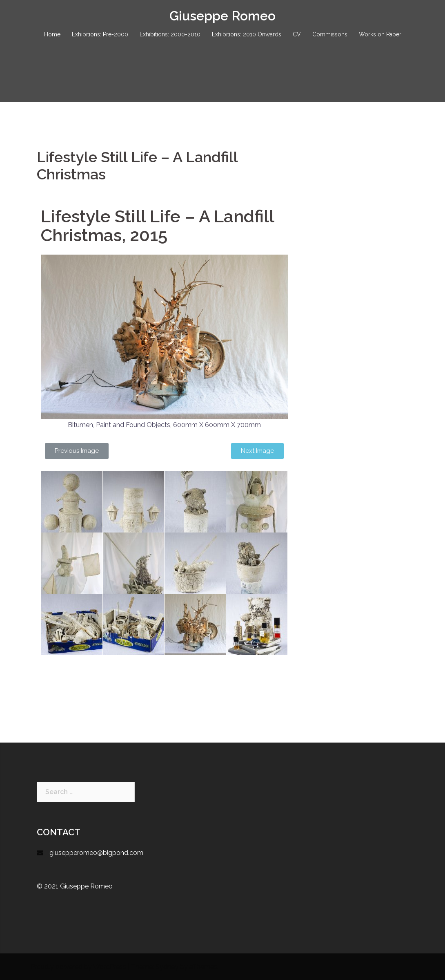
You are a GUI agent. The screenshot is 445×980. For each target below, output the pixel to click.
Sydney (167, 967)
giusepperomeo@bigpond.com (96, 853)
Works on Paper (380, 34)
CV (297, 34)
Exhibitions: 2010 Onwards (247, 34)
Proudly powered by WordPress (78, 967)
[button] (77, 451)
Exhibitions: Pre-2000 (100, 34)
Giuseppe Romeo (222, 16)
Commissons (330, 34)
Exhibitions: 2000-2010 (170, 34)
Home (52, 34)
